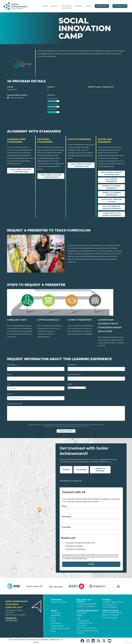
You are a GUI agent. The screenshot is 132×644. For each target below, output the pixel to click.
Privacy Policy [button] (32, 640)
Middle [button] (80, 615)
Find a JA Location (110, 618)
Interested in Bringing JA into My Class (81, 543)
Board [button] (54, 621)
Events (78, 6)
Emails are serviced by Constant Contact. (76, 558)
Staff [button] (53, 618)
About (54, 6)
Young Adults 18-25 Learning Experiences (111, 214)
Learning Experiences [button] (87, 611)
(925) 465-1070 (11, 620)
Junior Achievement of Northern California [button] (112, 614)
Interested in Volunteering (76, 549)
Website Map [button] (55, 640)
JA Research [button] (56, 623)
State (70, 384)
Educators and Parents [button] (84, 601)
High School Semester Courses (111, 201)
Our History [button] (56, 613)
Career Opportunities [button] (60, 628)
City (8, 384)
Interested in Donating (74, 546)
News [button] (53, 631)
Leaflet (108, 577)
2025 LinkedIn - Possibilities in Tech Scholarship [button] (85, 623)
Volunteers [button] (56, 600)
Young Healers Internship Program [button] (88, 632)
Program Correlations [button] (86, 606)
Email (10, 374)
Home (45, 6)
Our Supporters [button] (109, 605)
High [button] (79, 618)
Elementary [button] (82, 613)
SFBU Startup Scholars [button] (87, 628)
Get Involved (120, 6)
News (89, 6)
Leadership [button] (56, 615)
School (10, 394)
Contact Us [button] (11, 618)
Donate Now (102, 6)
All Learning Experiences (111, 180)
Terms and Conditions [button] (17, 640)
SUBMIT (91, 564)
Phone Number (75, 374)
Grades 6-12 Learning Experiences (111, 194)
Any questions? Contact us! (70, 481)
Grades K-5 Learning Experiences (111, 187)
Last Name (73, 365)
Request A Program (100, 470)
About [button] (54, 611)
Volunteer (81, 470)
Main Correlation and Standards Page (21, 171)
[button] (58, 6)
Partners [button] (107, 600)
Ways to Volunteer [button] (59, 602)
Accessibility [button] (44, 640)
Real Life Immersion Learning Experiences (111, 207)
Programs (66, 6)
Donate (66, 470)
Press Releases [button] (57, 626)
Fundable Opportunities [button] (113, 602)
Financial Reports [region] (110, 607)
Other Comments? (15, 404)
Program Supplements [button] (87, 604)
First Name (12, 365)
